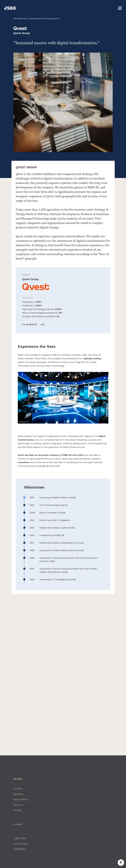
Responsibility (21, 799)
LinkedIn (18, 824)
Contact (18, 810)
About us (18, 805)
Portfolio (18, 789)
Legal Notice (20, 838)
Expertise (18, 794)
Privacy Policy (21, 844)
